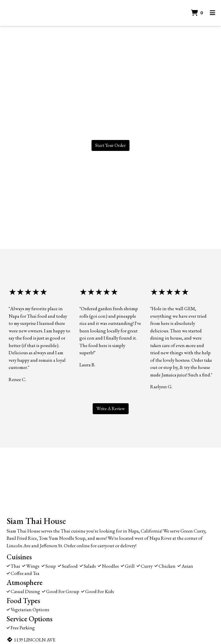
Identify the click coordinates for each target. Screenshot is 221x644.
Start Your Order (110, 145)
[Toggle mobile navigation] (213, 13)
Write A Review (111, 409)
